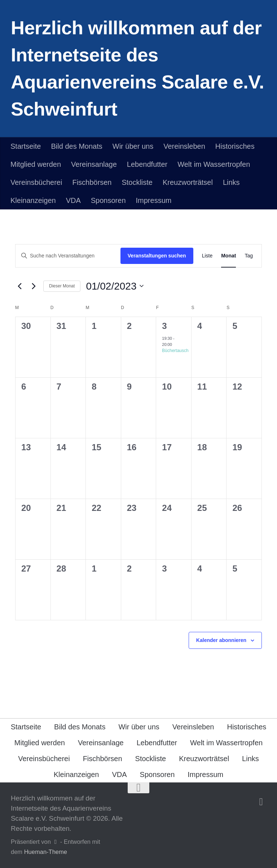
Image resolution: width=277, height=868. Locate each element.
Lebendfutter (147, 164)
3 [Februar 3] (164, 326)
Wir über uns (133, 146)
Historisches (235, 146)
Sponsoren (108, 200)
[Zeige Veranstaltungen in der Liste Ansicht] (207, 256)
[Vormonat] (19, 286)
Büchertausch (175, 351)
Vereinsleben (184, 146)
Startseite (26, 146)
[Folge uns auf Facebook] (261, 802)
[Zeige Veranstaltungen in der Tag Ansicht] (249, 256)
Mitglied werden (36, 164)
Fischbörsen (92, 182)
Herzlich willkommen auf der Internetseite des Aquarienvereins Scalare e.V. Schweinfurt (137, 68)
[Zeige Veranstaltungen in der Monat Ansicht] (228, 256)
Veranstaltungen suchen (157, 256)
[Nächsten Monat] (34, 286)
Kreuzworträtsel (188, 182)
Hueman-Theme (46, 852)
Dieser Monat (62, 286)
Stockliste (137, 182)
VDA (73, 200)
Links (231, 182)
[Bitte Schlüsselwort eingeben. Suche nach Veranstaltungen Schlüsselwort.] (68, 256)
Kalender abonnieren (221, 640)
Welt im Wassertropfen (214, 164)
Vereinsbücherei (36, 182)
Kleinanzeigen (33, 200)
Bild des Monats (76, 146)
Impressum (154, 200)
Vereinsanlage (94, 164)
